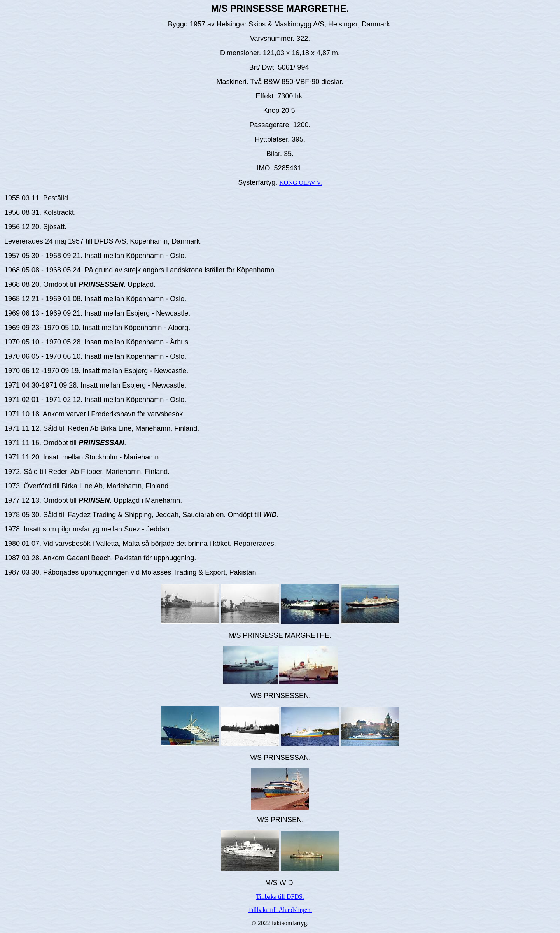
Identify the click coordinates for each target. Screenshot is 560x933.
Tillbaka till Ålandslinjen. (280, 910)
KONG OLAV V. (301, 183)
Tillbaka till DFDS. (280, 897)
